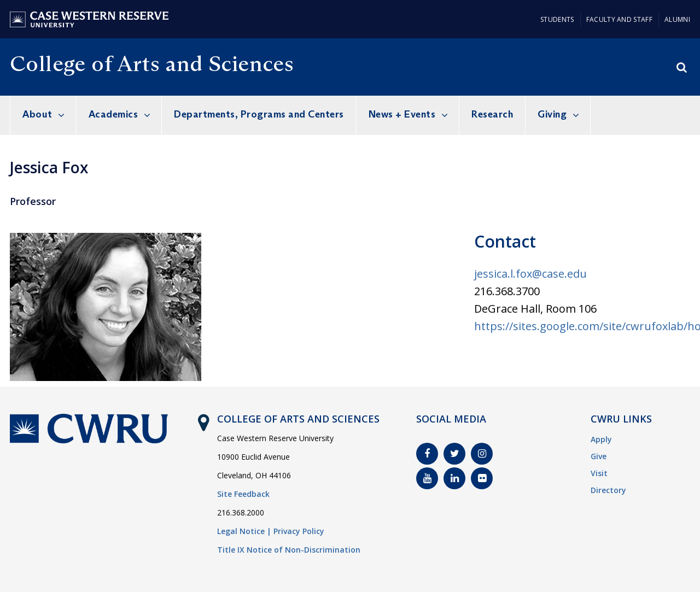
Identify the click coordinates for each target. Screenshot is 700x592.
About (37, 114)
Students (557, 19)
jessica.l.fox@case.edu (530, 274)
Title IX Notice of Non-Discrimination (289, 550)
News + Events (402, 114)
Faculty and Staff (619, 19)
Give (599, 456)
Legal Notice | (244, 531)
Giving (552, 114)
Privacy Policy (299, 531)
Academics (113, 114)
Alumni (677, 19)
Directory (608, 490)
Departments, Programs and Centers (259, 114)
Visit (599, 473)
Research (492, 114)
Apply (601, 439)
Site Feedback (243, 494)
